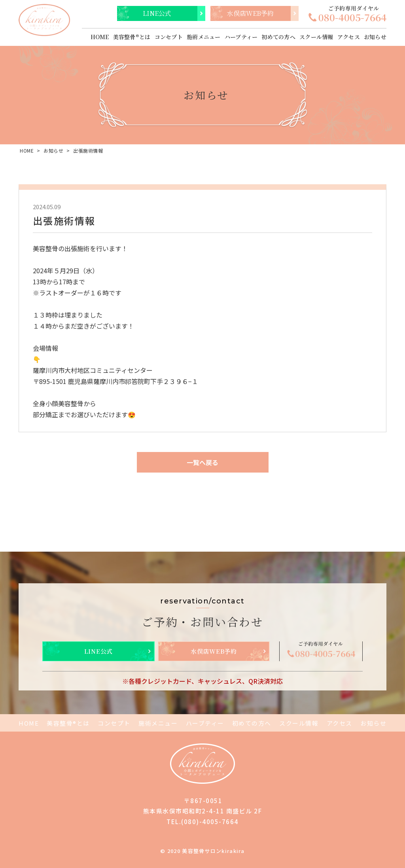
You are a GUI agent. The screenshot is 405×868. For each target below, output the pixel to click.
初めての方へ (278, 37)
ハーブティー (241, 37)
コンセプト (169, 37)
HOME (100, 37)
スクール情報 (316, 37)
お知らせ (375, 37)
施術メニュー (204, 37)
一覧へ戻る (202, 462)
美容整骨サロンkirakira (213, 851)
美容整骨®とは (132, 37)
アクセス (349, 37)
